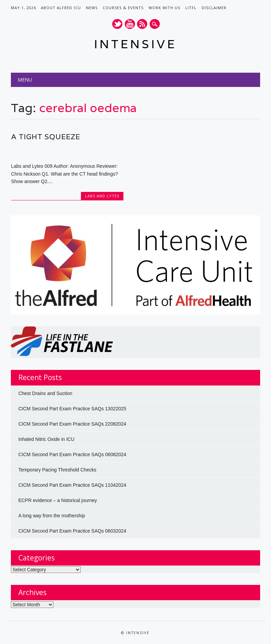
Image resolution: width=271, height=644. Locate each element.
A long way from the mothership (52, 516)
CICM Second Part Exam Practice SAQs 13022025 (72, 409)
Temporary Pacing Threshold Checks (57, 470)
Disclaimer (214, 8)
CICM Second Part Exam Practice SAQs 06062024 (72, 454)
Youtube (130, 24)
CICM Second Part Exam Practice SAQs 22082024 (72, 424)
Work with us (164, 8)
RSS (142, 24)
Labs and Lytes (102, 196)
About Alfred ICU (61, 8)
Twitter (117, 24)
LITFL (191, 8)
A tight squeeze (46, 137)
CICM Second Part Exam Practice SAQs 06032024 (72, 531)
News (92, 8)
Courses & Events (123, 8)
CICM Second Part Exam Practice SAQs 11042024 (72, 485)
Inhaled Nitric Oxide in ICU (46, 439)
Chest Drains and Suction (45, 393)
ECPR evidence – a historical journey (58, 500)
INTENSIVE (135, 44)
